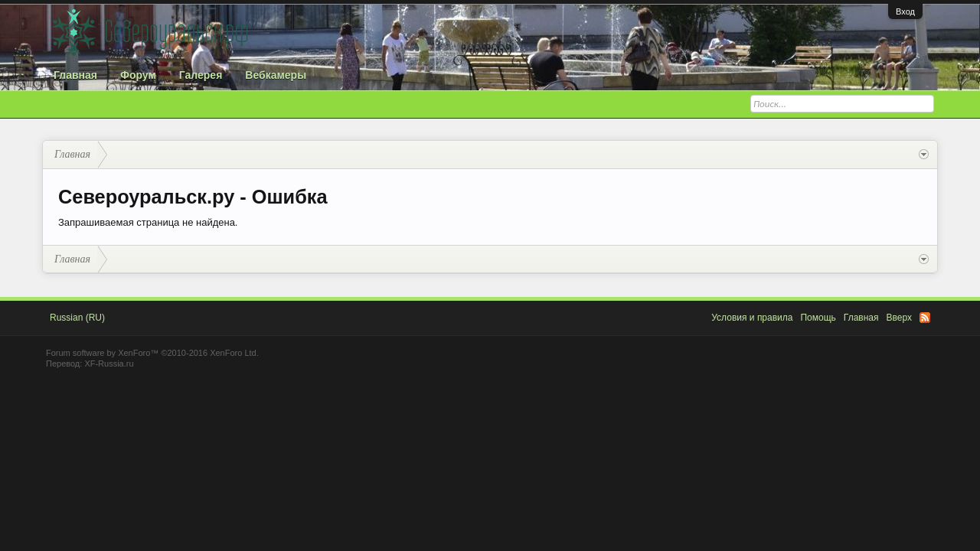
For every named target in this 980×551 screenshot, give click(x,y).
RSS (925, 318)
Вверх (899, 318)
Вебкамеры (276, 75)
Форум (138, 75)
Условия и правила (752, 318)
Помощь (818, 318)
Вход (905, 11)
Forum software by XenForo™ (152, 353)
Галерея (201, 75)
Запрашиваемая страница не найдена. (148, 222)
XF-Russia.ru (109, 364)
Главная (75, 75)
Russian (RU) (77, 318)
